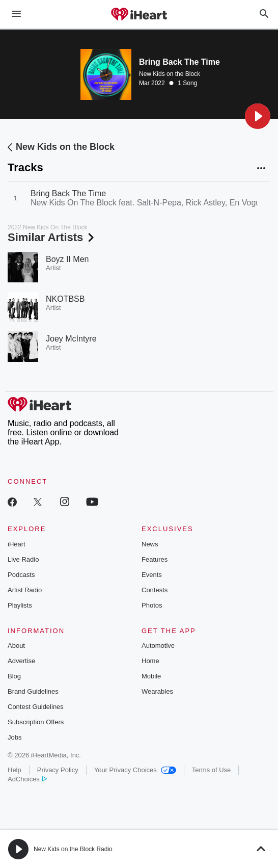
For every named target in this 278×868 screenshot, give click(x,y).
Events (152, 575)
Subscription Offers (36, 722)
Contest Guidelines (36, 707)
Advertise (21, 661)
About (16, 646)
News (150, 544)
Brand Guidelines (33, 691)
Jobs (15, 737)
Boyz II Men (67, 259)
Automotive (158, 646)
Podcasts (21, 575)
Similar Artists (52, 237)
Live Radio (23, 559)
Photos (152, 605)
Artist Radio (25, 590)
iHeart (17, 544)
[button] (258, 116)
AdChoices (27, 779)
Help (15, 770)
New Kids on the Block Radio (73, 849)
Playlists (20, 605)
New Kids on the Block (170, 74)
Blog (14, 676)
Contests (155, 590)
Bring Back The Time (68, 193)
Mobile (151, 676)
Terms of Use (212, 770)
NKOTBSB (65, 299)
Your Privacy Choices (135, 770)
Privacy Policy (58, 770)
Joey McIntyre (71, 339)
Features (155, 559)
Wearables (157, 691)
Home (150, 661)
